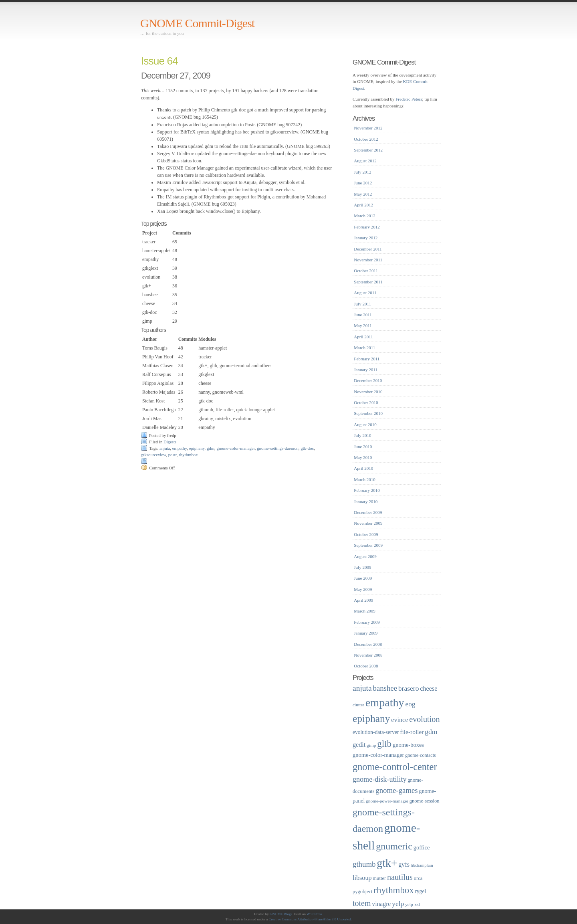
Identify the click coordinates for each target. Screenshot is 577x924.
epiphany (197, 448)
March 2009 (364, 611)
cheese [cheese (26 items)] (429, 688)
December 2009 (368, 512)
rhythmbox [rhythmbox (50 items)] (393, 890)
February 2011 (367, 359)
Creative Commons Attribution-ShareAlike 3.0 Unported (310, 919)
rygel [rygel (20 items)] (420, 891)
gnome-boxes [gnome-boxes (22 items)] (408, 745)
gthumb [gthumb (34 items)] (364, 864)
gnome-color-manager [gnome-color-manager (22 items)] (378, 755)
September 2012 (368, 150)
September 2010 (368, 413)
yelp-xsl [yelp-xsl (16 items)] (413, 904)
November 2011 (368, 260)
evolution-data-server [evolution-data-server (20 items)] (376, 732)
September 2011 (368, 282)
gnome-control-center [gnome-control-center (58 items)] (395, 767)
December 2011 (368, 249)
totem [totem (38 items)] (362, 903)
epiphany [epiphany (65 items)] (371, 719)
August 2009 (365, 556)
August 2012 (365, 161)
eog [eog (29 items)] (410, 704)
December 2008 (368, 644)
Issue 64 (159, 61)
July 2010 (362, 435)
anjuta (165, 448)
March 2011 (364, 348)
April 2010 (363, 468)
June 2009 (363, 578)
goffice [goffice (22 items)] (422, 847)
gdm (211, 448)
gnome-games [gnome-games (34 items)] (396, 790)
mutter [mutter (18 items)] (379, 878)
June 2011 (363, 315)
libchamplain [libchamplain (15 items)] (422, 865)
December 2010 (368, 380)
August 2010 (365, 425)
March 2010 (364, 479)
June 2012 (363, 183)
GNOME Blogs (281, 914)
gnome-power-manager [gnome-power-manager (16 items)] (387, 801)
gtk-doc (307, 448)
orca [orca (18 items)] (418, 878)
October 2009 (366, 534)
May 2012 (363, 194)
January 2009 (366, 633)
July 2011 (362, 304)
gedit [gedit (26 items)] (359, 745)
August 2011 (365, 293)
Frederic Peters (409, 99)
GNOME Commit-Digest (197, 23)
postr (172, 455)
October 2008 (366, 666)
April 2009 (363, 600)
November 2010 (368, 392)
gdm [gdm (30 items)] (431, 732)
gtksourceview (153, 455)
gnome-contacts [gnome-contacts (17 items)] (421, 755)
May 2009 (363, 589)
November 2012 (368, 128)
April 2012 (363, 205)
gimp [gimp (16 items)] (371, 745)
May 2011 (363, 326)
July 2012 (362, 172)
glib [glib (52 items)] (384, 744)
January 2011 (366, 370)
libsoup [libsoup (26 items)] (362, 878)
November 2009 (368, 523)
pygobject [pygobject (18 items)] (363, 892)
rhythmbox (188, 455)
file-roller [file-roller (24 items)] (412, 732)
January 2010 (366, 501)
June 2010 (363, 447)
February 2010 (367, 490)
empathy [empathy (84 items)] (385, 703)
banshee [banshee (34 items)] (385, 688)
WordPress (314, 914)
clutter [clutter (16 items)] (358, 705)
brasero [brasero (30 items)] (409, 688)
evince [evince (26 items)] (399, 720)
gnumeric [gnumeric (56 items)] (394, 846)
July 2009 (362, 567)
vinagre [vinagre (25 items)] (381, 904)
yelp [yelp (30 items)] (398, 904)
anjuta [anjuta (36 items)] (362, 688)
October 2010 (366, 402)
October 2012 (366, 139)
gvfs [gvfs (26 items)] (404, 864)
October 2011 (366, 271)
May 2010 (363, 457)
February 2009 (367, 622)
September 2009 (368, 545)
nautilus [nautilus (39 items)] (400, 877)
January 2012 (366, 238)
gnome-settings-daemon (278, 448)
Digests (170, 441)
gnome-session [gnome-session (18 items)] (425, 801)
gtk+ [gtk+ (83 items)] (387, 863)
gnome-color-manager (236, 448)
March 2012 (364, 216)
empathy (180, 448)
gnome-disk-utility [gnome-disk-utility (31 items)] (380, 779)
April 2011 (363, 337)
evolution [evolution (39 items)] (424, 719)
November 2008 (368, 655)
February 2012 (367, 227)
